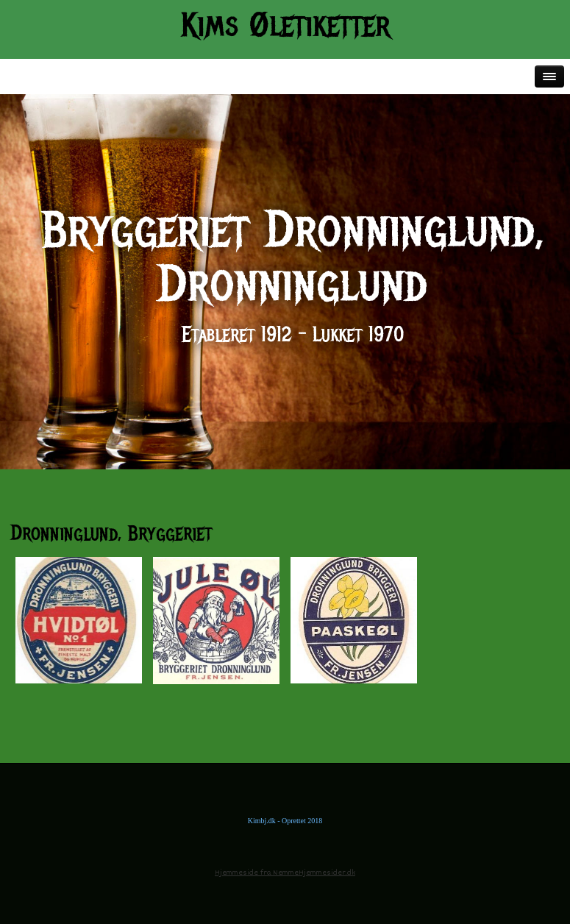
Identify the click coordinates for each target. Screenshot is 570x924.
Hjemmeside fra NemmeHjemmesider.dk (285, 873)
